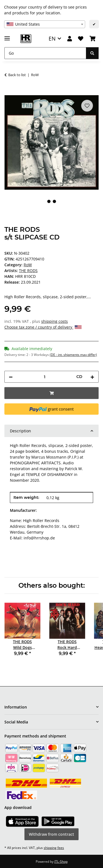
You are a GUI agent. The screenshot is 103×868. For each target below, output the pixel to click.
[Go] (45, 53)
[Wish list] (81, 39)
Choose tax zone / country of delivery (43, 327)
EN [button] (52, 38)
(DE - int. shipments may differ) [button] (73, 355)
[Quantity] (44, 377)
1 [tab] (49, 201)
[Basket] (93, 39)
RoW (28, 265)
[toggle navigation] (7, 36)
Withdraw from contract (51, 834)
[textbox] (45, 24)
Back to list (17, 75)
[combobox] (45, 24)
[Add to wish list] (87, 106)
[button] (70, 39)
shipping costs (55, 321)
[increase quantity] (92, 377)
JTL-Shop (61, 862)
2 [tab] (54, 201)
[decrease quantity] (11, 377)
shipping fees (54, 848)
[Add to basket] (9, 92)
